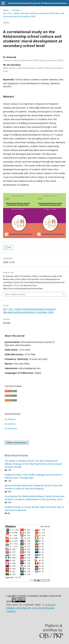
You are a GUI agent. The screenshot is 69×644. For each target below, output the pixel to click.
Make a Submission (17, 442)
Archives (16, 10)
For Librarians (11, 428)
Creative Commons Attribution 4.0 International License (31, 608)
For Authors (10, 424)
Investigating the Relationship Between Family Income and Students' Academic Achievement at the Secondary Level (34, 498)
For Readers (10, 419)
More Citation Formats (15, 294)
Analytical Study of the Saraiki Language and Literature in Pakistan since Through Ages (33, 476)
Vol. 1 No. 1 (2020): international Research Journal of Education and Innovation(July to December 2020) (34, 15)
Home (6, 10)
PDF (9, 247)
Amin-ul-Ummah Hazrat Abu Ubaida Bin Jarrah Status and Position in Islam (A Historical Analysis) (33, 487)
